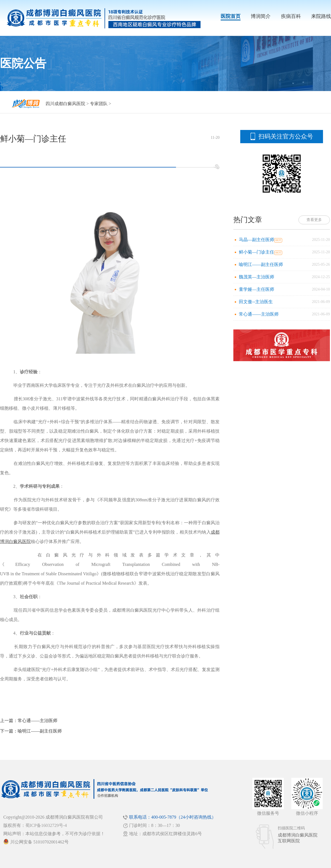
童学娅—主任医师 (257, 289)
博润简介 (261, 16)
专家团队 (99, 104)
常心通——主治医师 (38, 721)
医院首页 (231, 16)
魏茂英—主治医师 (257, 277)
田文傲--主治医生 (256, 302)
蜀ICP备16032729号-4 (46, 825)
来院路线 (321, 16)
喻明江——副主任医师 (40, 731)
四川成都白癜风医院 (65, 104)
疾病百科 (291, 16)
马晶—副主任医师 (257, 240)
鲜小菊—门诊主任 (257, 252)
